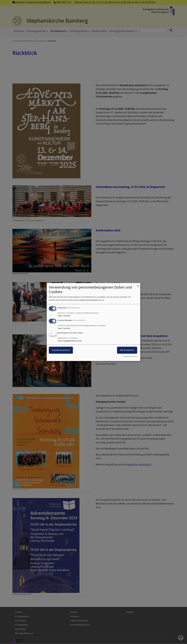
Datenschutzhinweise (89, 300)
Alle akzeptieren (127, 350)
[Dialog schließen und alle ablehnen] (138, 285)
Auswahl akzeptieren (61, 350)
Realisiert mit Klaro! (130, 357)
